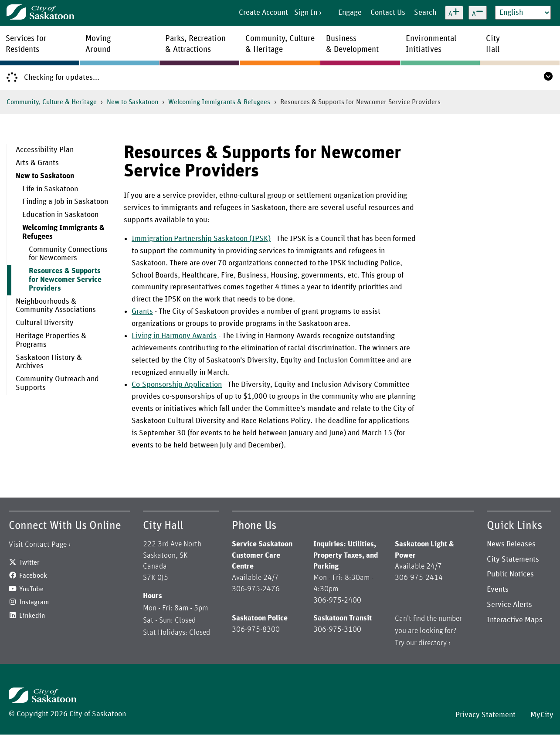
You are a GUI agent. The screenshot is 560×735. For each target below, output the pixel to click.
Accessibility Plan (45, 150)
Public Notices (510, 574)
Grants (142, 312)
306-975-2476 (256, 589)
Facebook (33, 576)
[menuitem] (59, 150)
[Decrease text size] (478, 13)
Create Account (263, 13)
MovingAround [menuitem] (98, 44)
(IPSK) (259, 239)
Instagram (34, 602)
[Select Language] (523, 13)
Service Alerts (509, 605)
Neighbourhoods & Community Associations (56, 306)
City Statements (513, 559)
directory (433, 643)
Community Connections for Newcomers (68, 254)
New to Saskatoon (132, 102)
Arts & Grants (37, 163)
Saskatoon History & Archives (49, 362)
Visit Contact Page (38, 545)
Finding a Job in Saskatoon (65, 202)
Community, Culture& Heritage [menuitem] (280, 44)
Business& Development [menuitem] (352, 44)
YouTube (31, 589)
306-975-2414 (419, 578)
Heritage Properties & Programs (51, 340)
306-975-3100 (337, 630)
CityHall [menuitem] (493, 44)
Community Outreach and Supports (57, 383)
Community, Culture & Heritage (52, 102)
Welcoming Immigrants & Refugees (219, 102)
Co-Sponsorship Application (177, 385)
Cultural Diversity (45, 323)
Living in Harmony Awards (174, 336)
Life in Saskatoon (50, 189)
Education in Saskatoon (60, 215)
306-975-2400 (337, 600)
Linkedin (32, 616)
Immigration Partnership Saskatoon (190, 239)
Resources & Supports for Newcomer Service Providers (65, 280)
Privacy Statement (485, 715)
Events (498, 589)
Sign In (306, 13)
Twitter (29, 562)
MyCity (542, 715)
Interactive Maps (515, 620)
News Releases (511, 544)
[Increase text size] (454, 13)
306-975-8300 (256, 630)
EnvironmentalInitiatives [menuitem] (431, 44)
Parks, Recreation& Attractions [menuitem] (195, 44)
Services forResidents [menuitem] (26, 44)
